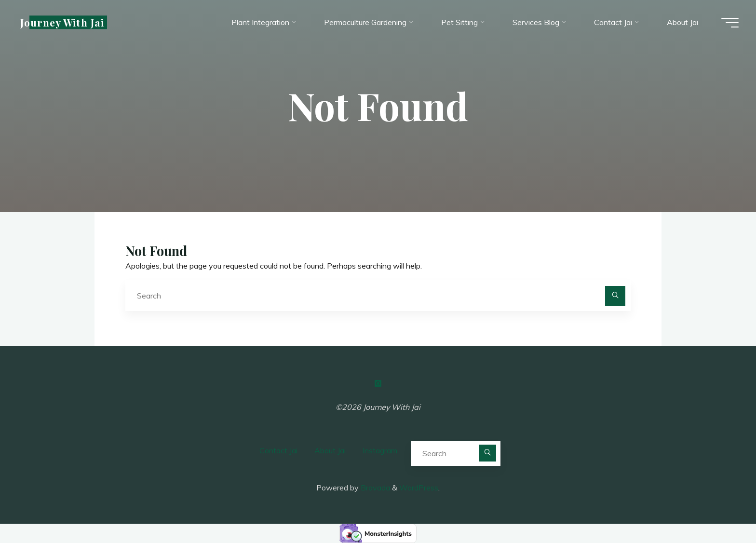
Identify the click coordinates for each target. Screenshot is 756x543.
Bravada (374, 488)
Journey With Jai (64, 23)
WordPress (419, 488)
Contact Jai (278, 450)
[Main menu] (728, 23)
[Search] (615, 296)
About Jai (330, 450)
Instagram (380, 450)
